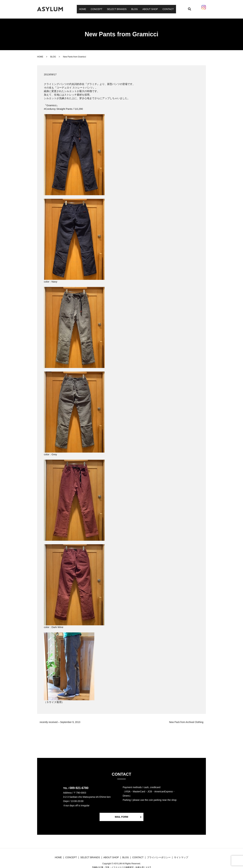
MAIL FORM (121, 814)
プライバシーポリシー (159, 854)
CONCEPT (99, 7)
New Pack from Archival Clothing (186, 719)
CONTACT (163, 7)
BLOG (133, 7)
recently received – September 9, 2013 (60, 719)
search (185, 7)
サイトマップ (181, 854)
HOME (88, 7)
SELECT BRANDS (118, 7)
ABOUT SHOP (147, 7)
